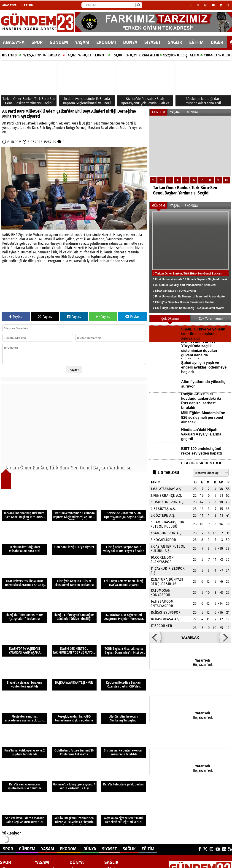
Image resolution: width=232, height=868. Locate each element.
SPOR (37, 42)
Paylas (16, 317)
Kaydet (74, 370)
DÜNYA (130, 42)
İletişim (28, 5)
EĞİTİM (196, 42)
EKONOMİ (106, 42)
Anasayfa (9, 5)
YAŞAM (82, 42)
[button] (155, 637)
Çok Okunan (170, 318)
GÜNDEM (59, 42)
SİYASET (153, 42)
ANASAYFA (14, 42)
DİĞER (217, 42)
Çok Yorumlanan (211, 318)
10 (227, 180)
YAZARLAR (190, 637)
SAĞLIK (175, 42)
